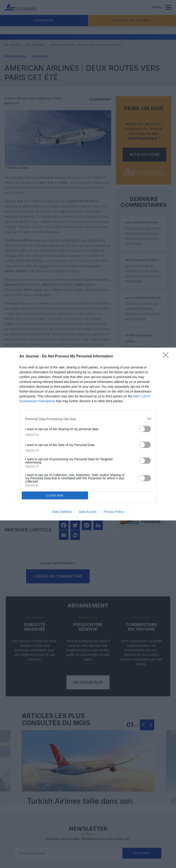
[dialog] (88, 434)
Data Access (88, 512)
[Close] (167, 357)
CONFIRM (55, 496)
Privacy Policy (114, 512)
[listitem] (88, 419)
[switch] (145, 429)
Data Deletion (62, 512)
